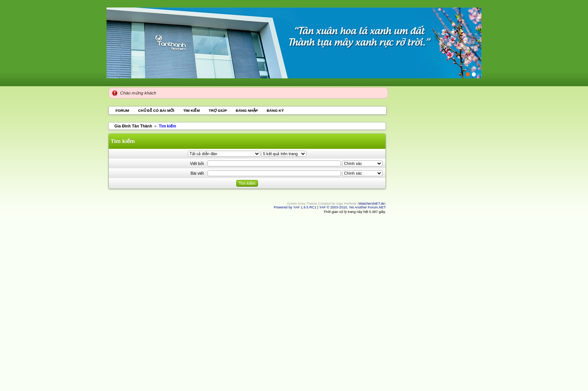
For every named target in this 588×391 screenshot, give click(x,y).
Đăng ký (275, 110)
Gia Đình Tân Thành (133, 126)
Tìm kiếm (192, 110)
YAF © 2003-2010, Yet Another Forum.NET (352, 207)
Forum (122, 110)
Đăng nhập (247, 110)
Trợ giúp (218, 110)
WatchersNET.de (372, 204)
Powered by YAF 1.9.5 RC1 (295, 207)
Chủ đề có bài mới (156, 110)
